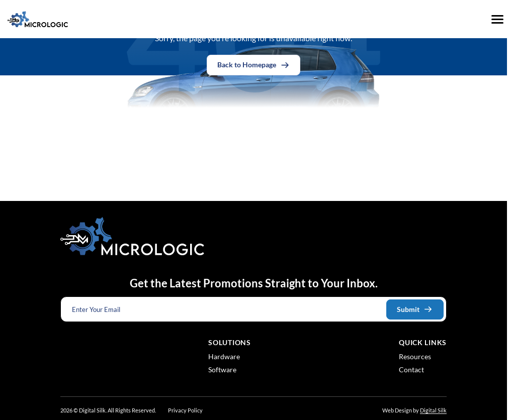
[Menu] (497, 19)
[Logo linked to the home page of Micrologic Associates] (38, 19)
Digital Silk (433, 410)
